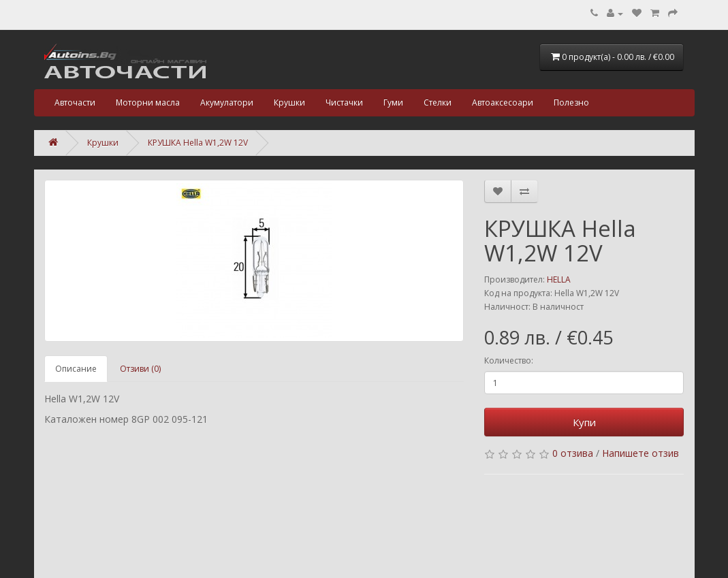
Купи (584, 422)
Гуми (393, 102)
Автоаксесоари (503, 102)
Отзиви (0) (140, 369)
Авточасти (75, 102)
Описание (76, 369)
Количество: (509, 360)
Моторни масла (148, 102)
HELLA (559, 279)
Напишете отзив (640, 453)
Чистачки (344, 102)
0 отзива (573, 453)
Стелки (438, 102)
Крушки (289, 102)
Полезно (571, 102)
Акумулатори (227, 102)
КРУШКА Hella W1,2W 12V (198, 143)
